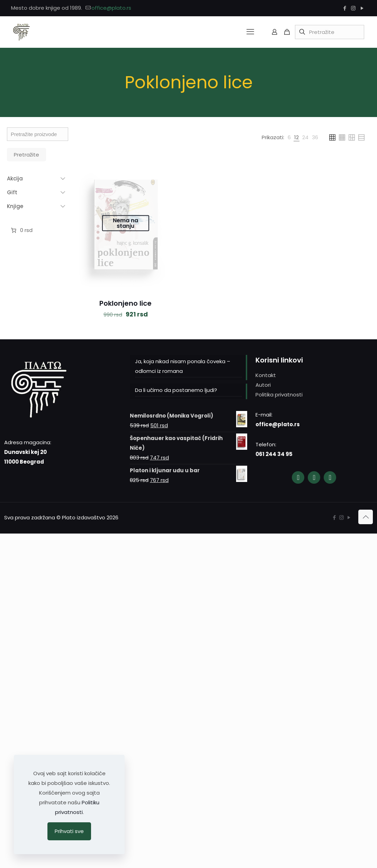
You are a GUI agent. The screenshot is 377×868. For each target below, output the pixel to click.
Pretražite (26, 155)
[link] (289, 137)
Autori (263, 385)
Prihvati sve (69, 831)
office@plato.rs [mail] (111, 8)
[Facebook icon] (345, 8)
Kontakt (266, 375)
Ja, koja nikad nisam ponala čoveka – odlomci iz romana (183, 366)
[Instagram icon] (353, 8)
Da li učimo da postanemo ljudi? (176, 390)
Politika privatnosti (279, 395)
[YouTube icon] (362, 8)
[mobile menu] (250, 32)
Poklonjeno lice (125, 303)
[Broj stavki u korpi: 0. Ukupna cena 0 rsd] (21, 230)
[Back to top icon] (366, 517)
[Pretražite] (330, 32)
